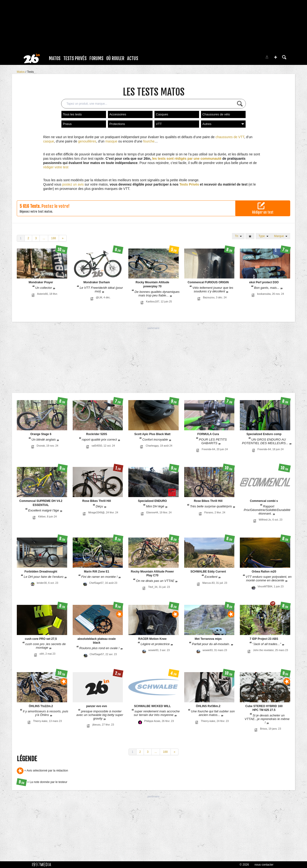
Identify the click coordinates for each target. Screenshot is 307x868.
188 (53, 238)
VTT (159, 124)
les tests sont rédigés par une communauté (187, 159)
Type (263, 236)
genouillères (87, 141)
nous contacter (264, 865)
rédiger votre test (56, 167)
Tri (238, 236)
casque (49, 141)
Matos (55, 58)
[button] (276, 57)
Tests (30, 72)
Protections (117, 124)
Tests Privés (75, 58)
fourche (149, 141)
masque (111, 141)
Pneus (67, 124)
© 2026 (244, 865)
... (44, 238)
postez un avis (73, 184)
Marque (281, 236)
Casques (162, 114)
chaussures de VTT (230, 137)
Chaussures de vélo (216, 114)
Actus (133, 58)
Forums (96, 58)
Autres (223, 124)
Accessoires (118, 114)
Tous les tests (72, 114)
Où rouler (115, 58)
